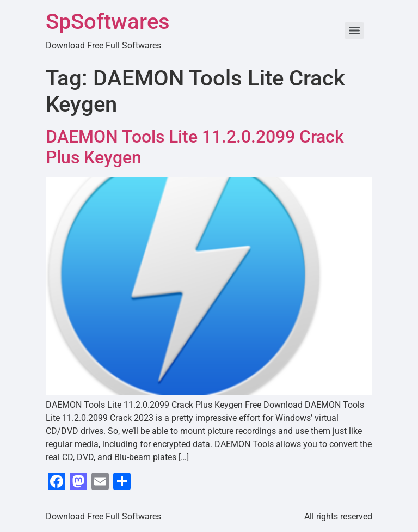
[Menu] (354, 30)
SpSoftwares (108, 22)
